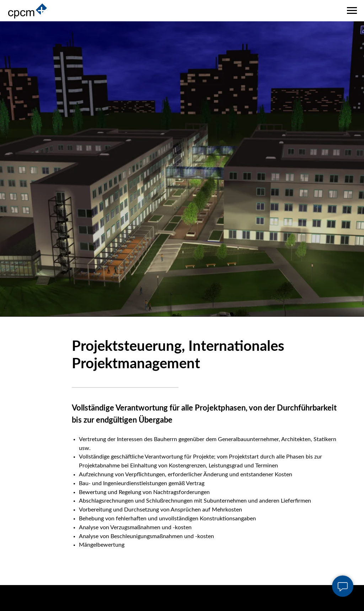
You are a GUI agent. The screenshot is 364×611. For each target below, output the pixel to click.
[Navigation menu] (352, 11)
